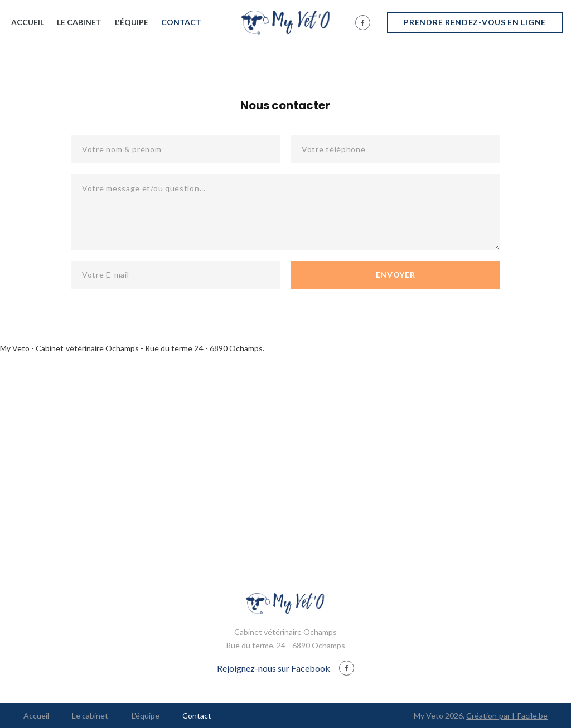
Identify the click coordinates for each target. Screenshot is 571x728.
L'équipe (132, 22)
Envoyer (396, 275)
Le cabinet (79, 22)
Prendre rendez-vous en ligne (475, 22)
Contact (181, 22)
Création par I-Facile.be (507, 715)
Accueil (28, 22)
